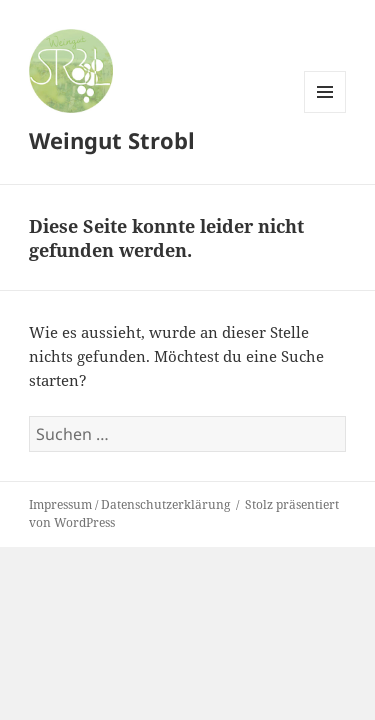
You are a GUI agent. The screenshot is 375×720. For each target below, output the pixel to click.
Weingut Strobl (112, 140)
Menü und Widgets (325, 112)
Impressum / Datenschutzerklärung (129, 504)
